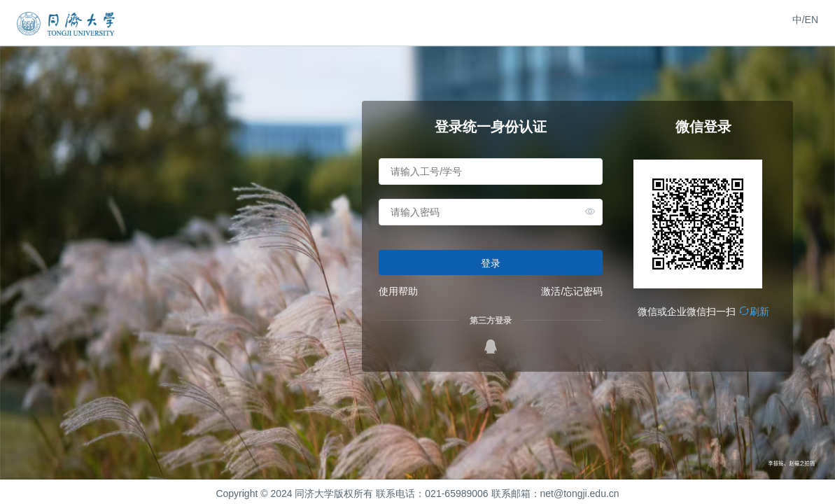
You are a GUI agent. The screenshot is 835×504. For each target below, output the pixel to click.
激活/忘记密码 (572, 291)
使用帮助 (398, 291)
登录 (491, 263)
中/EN (805, 20)
